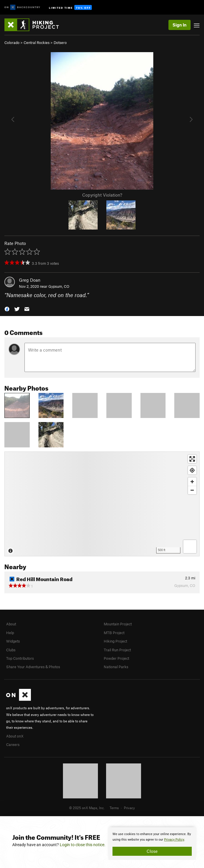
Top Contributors (20, 658)
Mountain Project (118, 624)
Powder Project (116, 658)
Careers (13, 744)
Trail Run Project (117, 650)
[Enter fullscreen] (192, 459)
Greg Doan (30, 280)
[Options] (190, 547)
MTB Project (114, 633)
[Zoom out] (192, 490)
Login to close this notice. (83, 845)
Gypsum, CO (59, 286)
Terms (114, 808)
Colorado (12, 43)
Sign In (180, 25)
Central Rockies (37, 43)
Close (152, 851)
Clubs (11, 650)
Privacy (129, 808)
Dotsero (60, 43)
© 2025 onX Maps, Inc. (87, 808)
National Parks (116, 667)
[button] (7, 309)
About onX (15, 736)
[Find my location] (192, 470)
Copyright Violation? (102, 195)
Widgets (13, 641)
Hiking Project (115, 641)
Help (10, 633)
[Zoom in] (192, 482)
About (11, 624)
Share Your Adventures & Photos (33, 667)
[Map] (102, 504)
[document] (152, 844)
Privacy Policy (174, 840)
